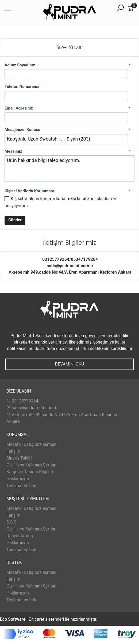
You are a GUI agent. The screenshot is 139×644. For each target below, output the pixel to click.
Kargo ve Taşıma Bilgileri (30, 472)
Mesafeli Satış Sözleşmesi (31, 444)
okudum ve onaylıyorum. (61, 202)
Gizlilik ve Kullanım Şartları (32, 465)
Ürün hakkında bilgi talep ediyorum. (69, 169)
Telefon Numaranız (22, 86)
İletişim (13, 451)
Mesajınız (13, 151)
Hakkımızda (18, 479)
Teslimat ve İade (22, 486)
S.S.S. (12, 522)
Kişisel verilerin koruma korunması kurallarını (53, 199)
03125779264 (22, 401)
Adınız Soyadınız (20, 65)
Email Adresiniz (19, 108)
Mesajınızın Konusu (22, 130)
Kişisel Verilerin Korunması (29, 191)
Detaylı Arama (20, 536)
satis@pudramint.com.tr (32, 408)
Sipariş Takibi (19, 458)
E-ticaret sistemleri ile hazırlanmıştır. (49, 619)
